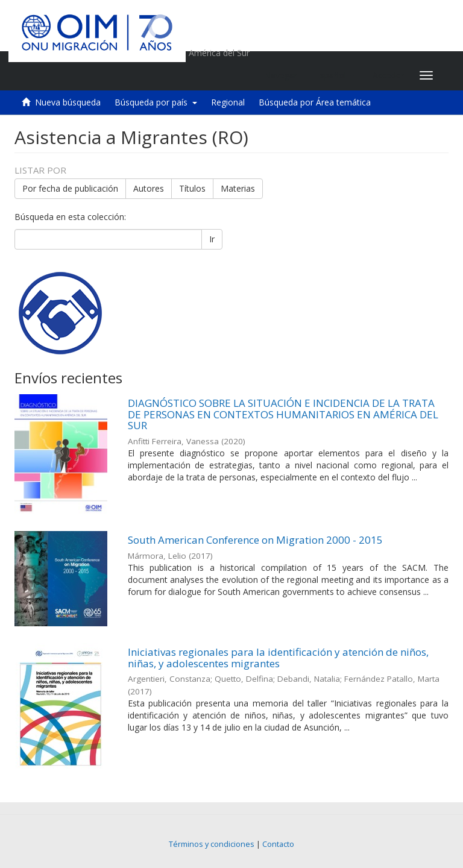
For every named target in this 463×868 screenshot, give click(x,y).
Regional (228, 102)
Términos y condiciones (212, 844)
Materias (238, 188)
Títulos (192, 188)
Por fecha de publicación (70, 188)
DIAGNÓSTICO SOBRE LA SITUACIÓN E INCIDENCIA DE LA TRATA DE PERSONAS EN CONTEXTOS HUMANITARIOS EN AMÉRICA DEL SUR (283, 414)
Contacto (278, 844)
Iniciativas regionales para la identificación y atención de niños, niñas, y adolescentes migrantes (278, 658)
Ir (212, 239)
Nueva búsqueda (68, 102)
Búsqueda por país (156, 102)
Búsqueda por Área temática (315, 102)
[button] (335, 75)
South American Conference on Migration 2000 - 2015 (255, 540)
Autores (149, 188)
